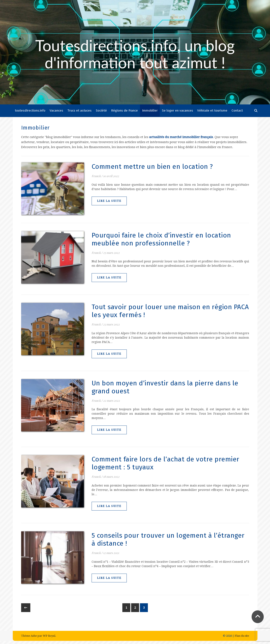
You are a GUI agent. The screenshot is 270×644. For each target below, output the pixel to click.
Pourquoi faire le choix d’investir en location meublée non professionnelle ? (161, 239)
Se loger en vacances (177, 111)
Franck (96, 176)
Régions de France (124, 111)
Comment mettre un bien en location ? (152, 166)
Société (101, 111)
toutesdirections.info (30, 111)
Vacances (56, 111)
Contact (237, 111)
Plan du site (242, 636)
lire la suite (109, 201)
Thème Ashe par (32, 636)
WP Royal (49, 636)
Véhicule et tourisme (212, 111)
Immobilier (150, 111)
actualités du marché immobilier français (181, 137)
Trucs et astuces (79, 111)
